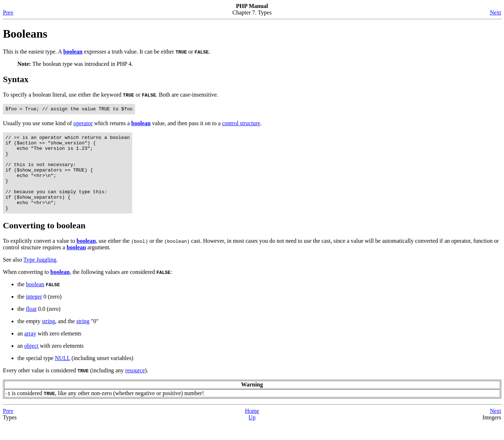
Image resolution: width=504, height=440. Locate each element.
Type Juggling (40, 276)
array (30, 350)
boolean (35, 301)
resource (135, 387)
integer (34, 313)
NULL (63, 374)
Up (252, 434)
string (49, 337)
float (31, 325)
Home (252, 427)
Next (495, 12)
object (31, 362)
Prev (8, 12)
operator (83, 124)
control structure (241, 124)
